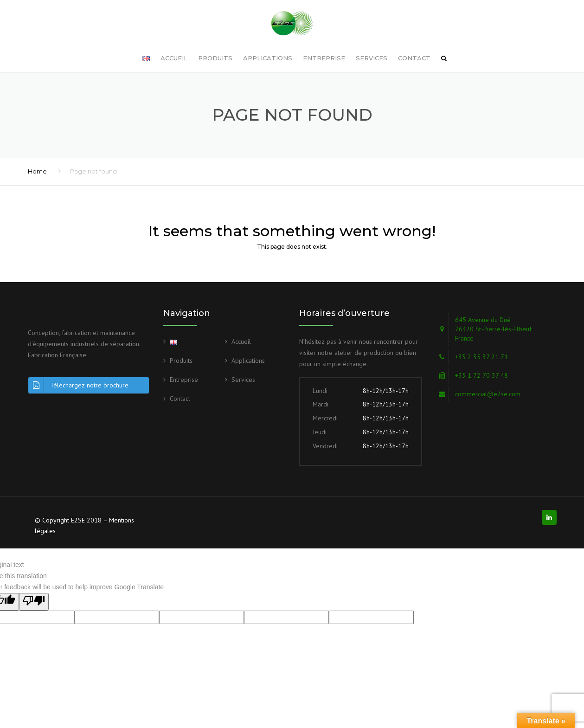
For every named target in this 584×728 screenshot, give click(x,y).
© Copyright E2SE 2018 (68, 505)
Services (372, 43)
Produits (215, 43)
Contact (414, 43)
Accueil (174, 43)
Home (37, 157)
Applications (268, 43)
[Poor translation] (34, 587)
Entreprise (324, 43)
